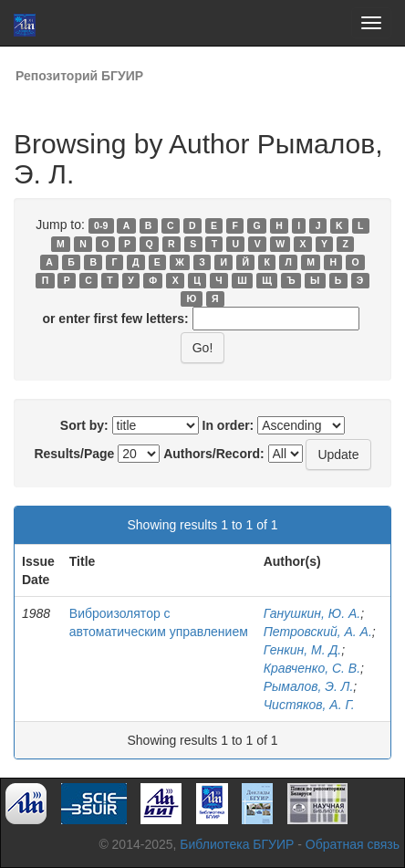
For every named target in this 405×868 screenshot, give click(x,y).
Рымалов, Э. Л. (309, 686)
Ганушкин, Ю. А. (312, 613)
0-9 (101, 225)
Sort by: (84, 425)
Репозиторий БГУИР (79, 76)
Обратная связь (353, 844)
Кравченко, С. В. (312, 668)
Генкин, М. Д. (303, 650)
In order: (228, 425)
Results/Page (74, 454)
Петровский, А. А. (318, 632)
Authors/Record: (213, 454)
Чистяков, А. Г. (309, 705)
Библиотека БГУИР (237, 844)
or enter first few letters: (115, 319)
